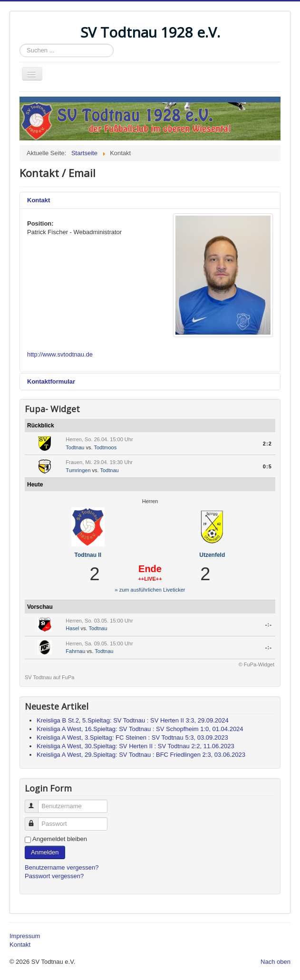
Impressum (25, 936)
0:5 (267, 466)
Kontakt (39, 200)
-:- (269, 624)
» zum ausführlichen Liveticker (150, 590)
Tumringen (78, 470)
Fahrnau (75, 651)
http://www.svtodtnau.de (60, 354)
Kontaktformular (51, 381)
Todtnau (75, 447)
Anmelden (45, 852)
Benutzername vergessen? (62, 867)
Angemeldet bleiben (60, 839)
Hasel (72, 628)
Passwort (36, 820)
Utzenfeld (212, 555)
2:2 (267, 444)
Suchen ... (20, 44)
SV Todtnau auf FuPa (49, 677)
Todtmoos (105, 447)
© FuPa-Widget (256, 664)
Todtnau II (88, 555)
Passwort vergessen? (54, 876)
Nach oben (276, 962)
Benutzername (36, 802)
